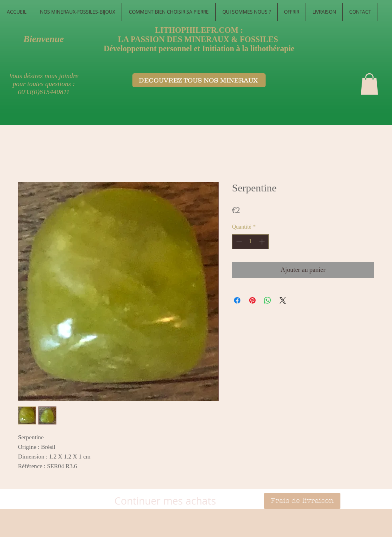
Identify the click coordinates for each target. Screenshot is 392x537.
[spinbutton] (250, 242)
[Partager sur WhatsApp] (268, 300)
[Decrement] (238, 242)
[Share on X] (283, 300)
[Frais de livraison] (302, 501)
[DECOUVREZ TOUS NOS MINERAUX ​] (199, 80)
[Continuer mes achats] (165, 501)
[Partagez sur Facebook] (237, 300)
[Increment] (263, 242)
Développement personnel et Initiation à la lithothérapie (199, 48)
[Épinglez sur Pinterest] (252, 300)
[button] (369, 84)
